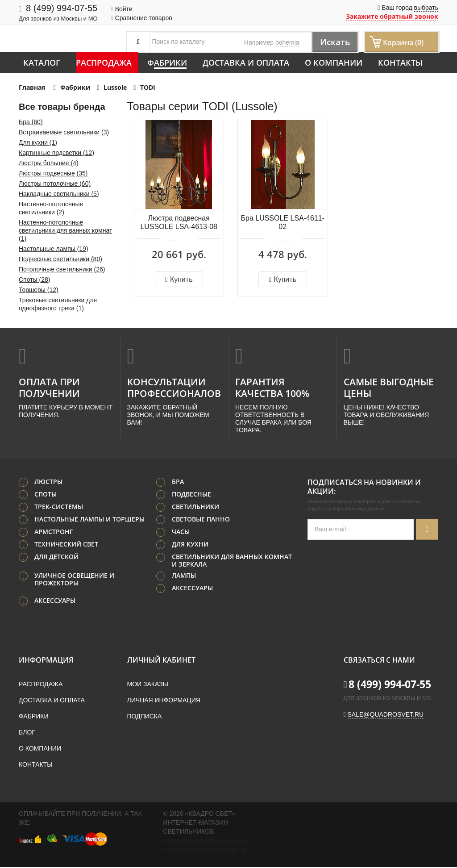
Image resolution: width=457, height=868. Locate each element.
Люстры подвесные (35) (53, 173)
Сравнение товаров (142, 18)
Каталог (42, 63)
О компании (334, 63)
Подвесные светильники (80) (60, 259)
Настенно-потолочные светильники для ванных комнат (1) (65, 230)
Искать (333, 42)
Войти (122, 9)
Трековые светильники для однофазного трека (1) (58, 304)
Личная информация (164, 701)
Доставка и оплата (246, 63)
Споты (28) (34, 280)
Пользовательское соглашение (205, 851)
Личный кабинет (161, 661)
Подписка (145, 717)
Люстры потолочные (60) (55, 184)
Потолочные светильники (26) (62, 269)
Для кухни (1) (38, 142)
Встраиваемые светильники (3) (64, 132)
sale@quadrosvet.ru (386, 715)
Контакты (400, 63)
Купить (179, 279)
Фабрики (167, 63)
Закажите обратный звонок (392, 16)
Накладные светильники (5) (59, 194)
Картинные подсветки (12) (56, 153)
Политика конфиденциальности (206, 842)
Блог (27, 733)
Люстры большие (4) (49, 163)
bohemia (287, 42)
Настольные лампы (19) (54, 249)
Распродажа (104, 63)
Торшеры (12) (39, 290)
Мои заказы (148, 685)
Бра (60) (31, 122)
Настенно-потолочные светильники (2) (51, 208)
